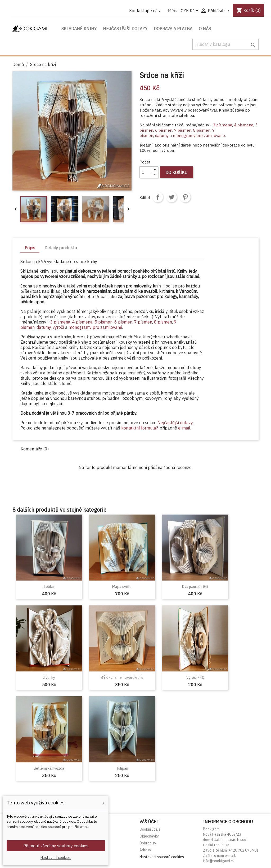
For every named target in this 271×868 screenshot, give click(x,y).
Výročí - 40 (195, 677)
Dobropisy (148, 843)
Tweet (171, 197)
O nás (205, 29)
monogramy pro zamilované (199, 136)
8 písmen (202, 130)
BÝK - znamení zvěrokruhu (122, 677)
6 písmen (164, 130)
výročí (59, 327)
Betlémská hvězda (49, 768)
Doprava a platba (173, 29)
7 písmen (183, 130)
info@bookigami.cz (219, 861)
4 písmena (244, 125)
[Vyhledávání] (225, 44)
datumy (162, 136)
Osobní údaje (150, 829)
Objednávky (149, 836)
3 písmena (222, 125)
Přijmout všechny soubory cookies (56, 846)
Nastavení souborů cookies (162, 857)
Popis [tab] (30, 248)
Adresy (145, 850)
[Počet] (146, 172)
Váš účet (149, 822)
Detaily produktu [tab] (61, 248)
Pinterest (185, 197)
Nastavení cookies (56, 858)
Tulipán (122, 768)
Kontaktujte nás (144, 11)
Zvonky (49, 677)
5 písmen (103, 322)
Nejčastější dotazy (125, 29)
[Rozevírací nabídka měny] (191, 11)
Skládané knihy (79, 29)
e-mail (184, 428)
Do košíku (177, 172)
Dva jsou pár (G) (195, 587)
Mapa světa (122, 587)
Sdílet (158, 197)
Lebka (49, 587)
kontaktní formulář (139, 428)
